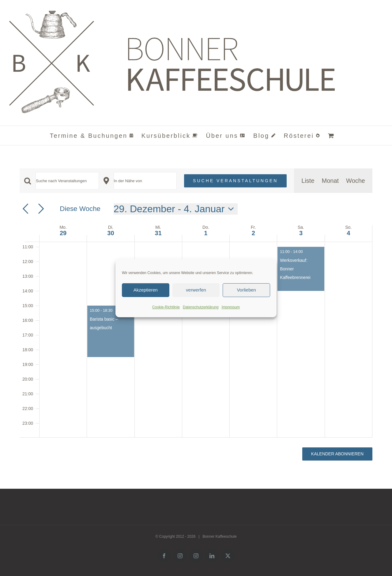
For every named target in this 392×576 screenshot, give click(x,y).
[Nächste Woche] (41, 209)
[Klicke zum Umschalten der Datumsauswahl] (176, 209)
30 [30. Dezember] (111, 233)
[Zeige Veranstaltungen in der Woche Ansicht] (356, 181)
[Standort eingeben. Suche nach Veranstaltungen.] (145, 181)
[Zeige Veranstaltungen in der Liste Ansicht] (308, 181)
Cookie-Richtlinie (166, 307)
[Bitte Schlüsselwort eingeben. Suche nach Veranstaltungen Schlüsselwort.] (67, 181)
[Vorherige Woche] (25, 209)
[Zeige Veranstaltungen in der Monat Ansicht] (330, 181)
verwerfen (196, 290)
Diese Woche (80, 209)
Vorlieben (246, 290)
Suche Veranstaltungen (235, 181)
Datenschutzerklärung (201, 307)
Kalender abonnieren (337, 454)
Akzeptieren (146, 290)
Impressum (231, 307)
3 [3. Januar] (301, 233)
